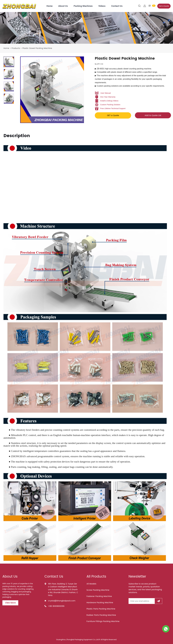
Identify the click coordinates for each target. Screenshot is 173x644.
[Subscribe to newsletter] (158, 601)
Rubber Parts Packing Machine (101, 615)
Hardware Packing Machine (100, 603)
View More (10, 603)
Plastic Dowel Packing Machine (37, 48)
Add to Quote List (153, 115)
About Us (63, 6)
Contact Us (117, 6)
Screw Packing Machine (98, 590)
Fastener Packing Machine (99, 596)
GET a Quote (113, 115)
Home (49, 6)
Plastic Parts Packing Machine (101, 609)
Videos (102, 6)
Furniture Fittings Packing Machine (103, 621)
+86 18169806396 (56, 606)
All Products (96, 577)
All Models (91, 584)
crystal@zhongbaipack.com (62, 601)
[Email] (142, 601)
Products (16, 48)
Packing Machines (83, 6)
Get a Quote (164, 6)
